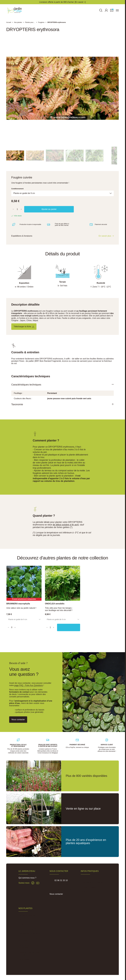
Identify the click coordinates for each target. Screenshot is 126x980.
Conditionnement (17, 192)
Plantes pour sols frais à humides (28, 939)
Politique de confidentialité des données (89, 971)
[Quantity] (13, 629)
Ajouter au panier (49, 212)
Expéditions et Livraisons (92, 883)
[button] (112, 12)
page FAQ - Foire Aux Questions (29, 685)
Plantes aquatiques (27, 915)
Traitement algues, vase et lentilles (29, 954)
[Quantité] (17, 212)
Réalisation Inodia (109, 971)
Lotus (21, 924)
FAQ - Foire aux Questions (92, 878)
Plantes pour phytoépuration (31, 929)
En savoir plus (105, 239)
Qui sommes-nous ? (27, 878)
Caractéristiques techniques (29, 388)
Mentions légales (47, 971)
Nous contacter (56, 894)
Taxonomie (18, 409)
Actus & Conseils (88, 887)
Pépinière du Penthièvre (91, 892)
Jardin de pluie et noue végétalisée (29, 946)
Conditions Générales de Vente (64, 971)
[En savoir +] (80, 2)
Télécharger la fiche (26, 330)
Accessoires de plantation (30, 933)
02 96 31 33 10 (61, 880)
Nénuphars (23, 920)
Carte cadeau (24, 959)
